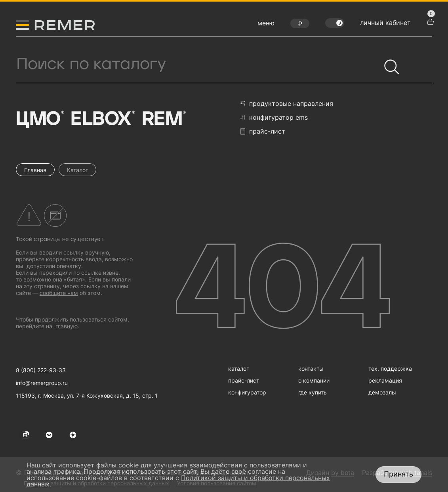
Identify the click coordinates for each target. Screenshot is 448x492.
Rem (163, 119)
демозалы (382, 392)
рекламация (385, 380)
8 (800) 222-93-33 (41, 370)
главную (67, 326)
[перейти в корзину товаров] (429, 21)
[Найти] (388, 63)
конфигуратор (247, 392)
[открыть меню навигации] (266, 25)
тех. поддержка (390, 369)
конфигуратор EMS (274, 117)
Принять (398, 474)
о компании (314, 380)
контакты (311, 369)
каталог (238, 369)
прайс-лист (263, 131)
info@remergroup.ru (42, 383)
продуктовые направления (287, 103)
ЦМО (39, 119)
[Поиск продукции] (198, 64)
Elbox (102, 119)
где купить (313, 392)
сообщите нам (59, 293)
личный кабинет (385, 23)
